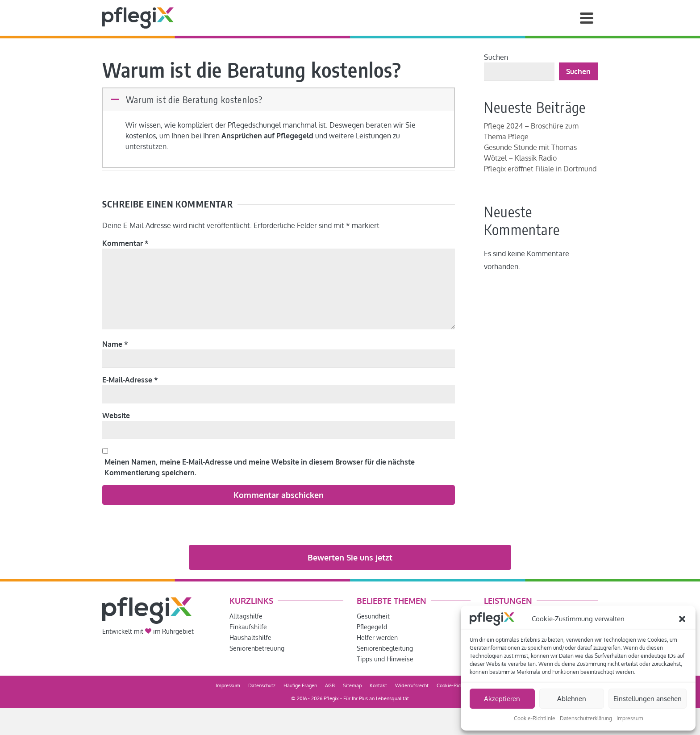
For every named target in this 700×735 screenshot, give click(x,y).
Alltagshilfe (246, 616)
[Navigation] (587, 18)
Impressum (630, 718)
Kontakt (378, 685)
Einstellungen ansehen (648, 699)
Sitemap (352, 685)
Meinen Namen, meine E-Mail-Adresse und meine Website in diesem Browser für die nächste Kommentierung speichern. (260, 467)
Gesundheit (373, 616)
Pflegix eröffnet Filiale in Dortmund (540, 169)
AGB (330, 685)
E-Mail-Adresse (130, 380)
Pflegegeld (372, 627)
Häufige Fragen (300, 685)
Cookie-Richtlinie (535, 718)
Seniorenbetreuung (257, 648)
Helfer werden (377, 637)
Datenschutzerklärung (586, 718)
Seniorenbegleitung (385, 648)
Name (115, 344)
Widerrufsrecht (412, 685)
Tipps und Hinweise (385, 659)
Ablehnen (572, 699)
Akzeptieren (502, 699)
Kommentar (125, 243)
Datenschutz (262, 685)
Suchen (496, 57)
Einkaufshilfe (248, 627)
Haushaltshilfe (250, 637)
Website (116, 415)
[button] (682, 619)
